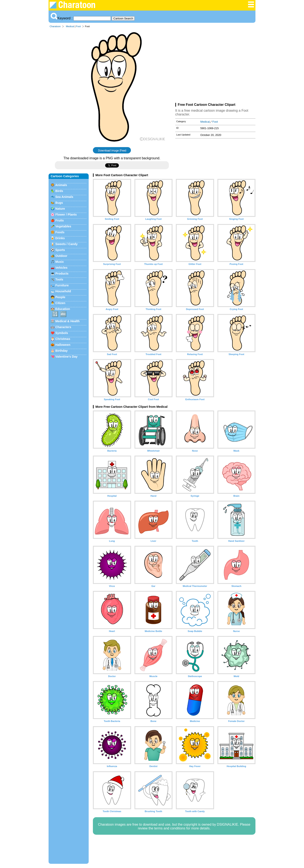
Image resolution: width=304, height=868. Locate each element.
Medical (70, 26)
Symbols (62, 333)
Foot (78, 26)
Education (63, 309)
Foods (60, 232)
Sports (60, 250)
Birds (59, 191)
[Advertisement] (215, 66)
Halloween (63, 345)
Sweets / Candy (66, 244)
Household (63, 291)
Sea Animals (64, 197)
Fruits (60, 220)
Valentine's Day (66, 357)
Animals (61, 185)
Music (60, 262)
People (60, 297)
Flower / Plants (66, 215)
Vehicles (61, 268)
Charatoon (55, 26)
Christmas (63, 339)
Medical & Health (67, 321)
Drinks (60, 238)
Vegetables (63, 226)
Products (62, 274)
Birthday (61, 351)
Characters (63, 327)
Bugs (59, 203)
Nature (60, 209)
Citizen (60, 303)
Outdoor (61, 256)
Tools (59, 279)
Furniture (62, 285)
